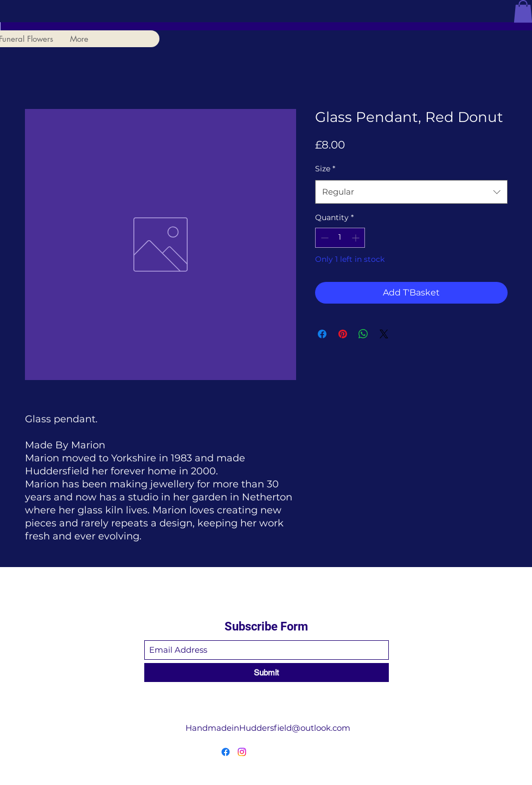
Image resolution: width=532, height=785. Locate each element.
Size (325, 169)
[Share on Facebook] (322, 334)
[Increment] (357, 238)
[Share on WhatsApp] (363, 334)
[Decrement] (323, 238)
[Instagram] (242, 752)
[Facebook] (226, 752)
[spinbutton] (340, 238)
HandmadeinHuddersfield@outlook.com (268, 728)
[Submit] (267, 673)
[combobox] (411, 192)
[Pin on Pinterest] (343, 334)
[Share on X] (384, 334)
